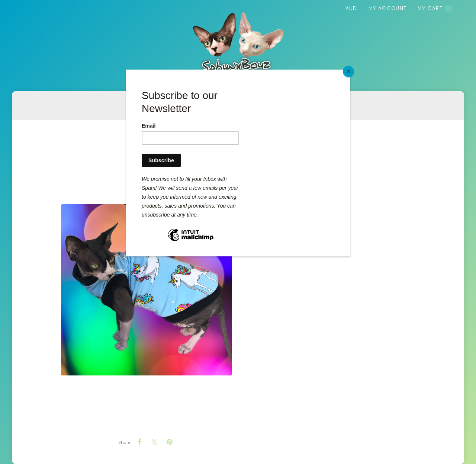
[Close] (348, 71)
